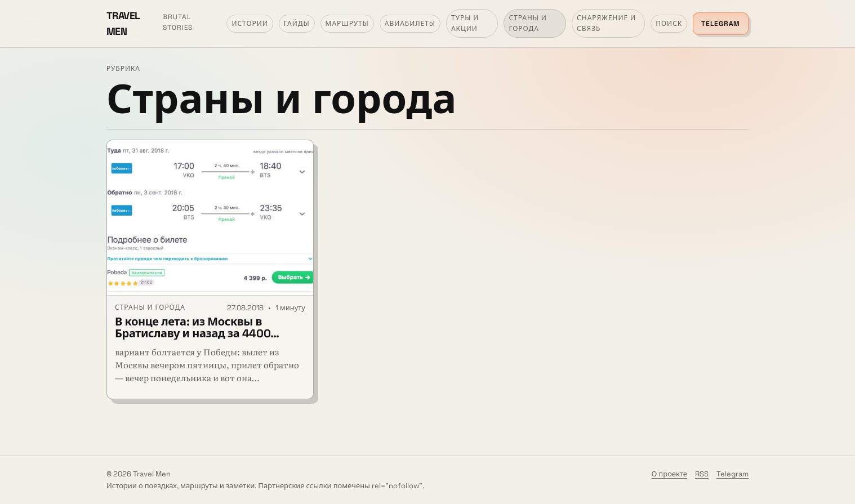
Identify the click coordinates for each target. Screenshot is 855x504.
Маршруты (347, 24)
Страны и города (528, 23)
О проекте (669, 474)
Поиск (669, 24)
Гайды (297, 24)
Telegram (721, 24)
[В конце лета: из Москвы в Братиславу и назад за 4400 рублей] (210, 218)
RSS (702, 474)
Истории (250, 24)
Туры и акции (465, 23)
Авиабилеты (410, 24)
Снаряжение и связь (606, 23)
